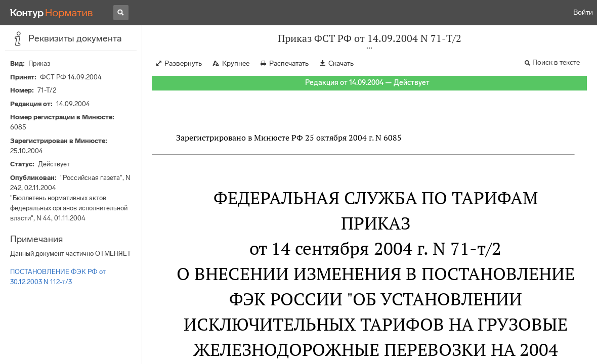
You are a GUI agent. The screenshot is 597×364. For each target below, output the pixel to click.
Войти (583, 12)
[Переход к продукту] (52, 13)
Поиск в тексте (556, 62)
